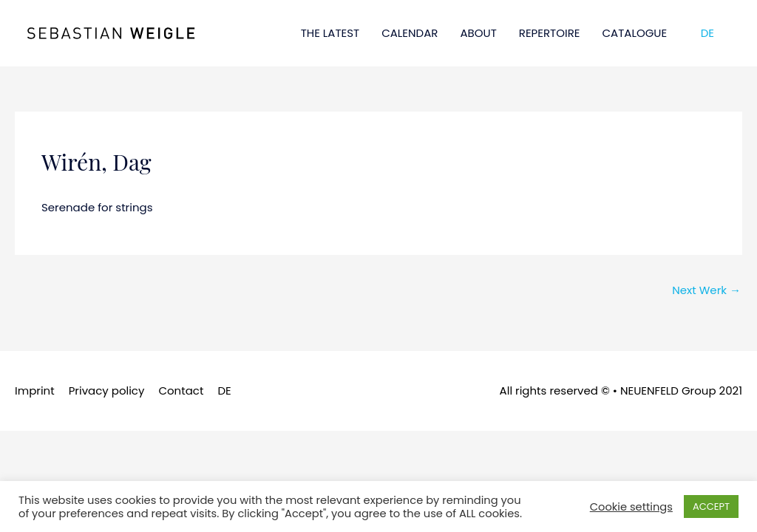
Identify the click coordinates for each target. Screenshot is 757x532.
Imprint (35, 391)
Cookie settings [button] (631, 507)
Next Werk (706, 290)
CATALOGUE (635, 33)
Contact (181, 391)
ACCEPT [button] (711, 507)
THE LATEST (330, 33)
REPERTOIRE (550, 33)
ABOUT (478, 33)
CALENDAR (410, 33)
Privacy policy (107, 391)
